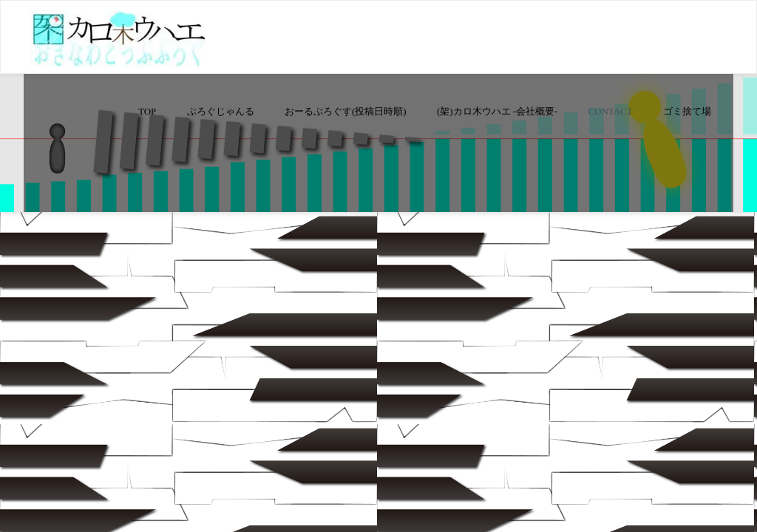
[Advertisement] (379, 152)
